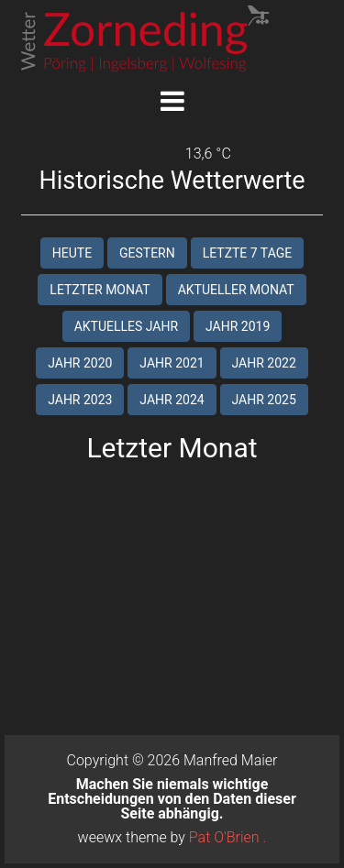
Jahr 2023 (80, 400)
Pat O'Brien (224, 837)
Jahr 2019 (238, 326)
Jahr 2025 (264, 400)
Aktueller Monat (236, 290)
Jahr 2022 (264, 363)
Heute (72, 253)
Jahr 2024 (172, 400)
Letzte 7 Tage (248, 253)
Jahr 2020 (80, 363)
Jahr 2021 (172, 363)
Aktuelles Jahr (126, 326)
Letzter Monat (100, 290)
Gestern (147, 253)
